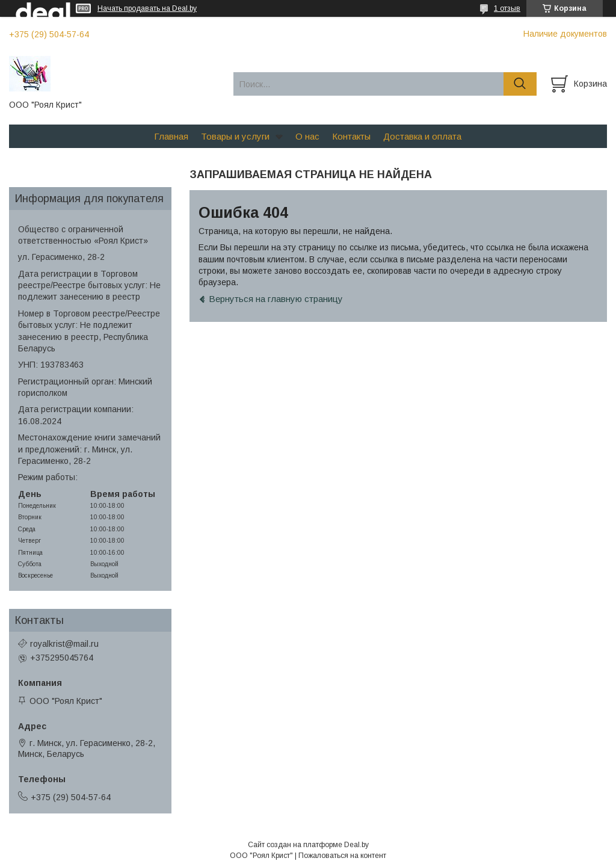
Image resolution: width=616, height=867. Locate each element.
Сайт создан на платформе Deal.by (308, 845)
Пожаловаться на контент (342, 856)
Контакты (351, 136)
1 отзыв (507, 8)
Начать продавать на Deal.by (147, 8)
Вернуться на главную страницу (276, 299)
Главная (171, 136)
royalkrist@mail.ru (64, 644)
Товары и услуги (235, 136)
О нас (307, 136)
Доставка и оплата (422, 136)
